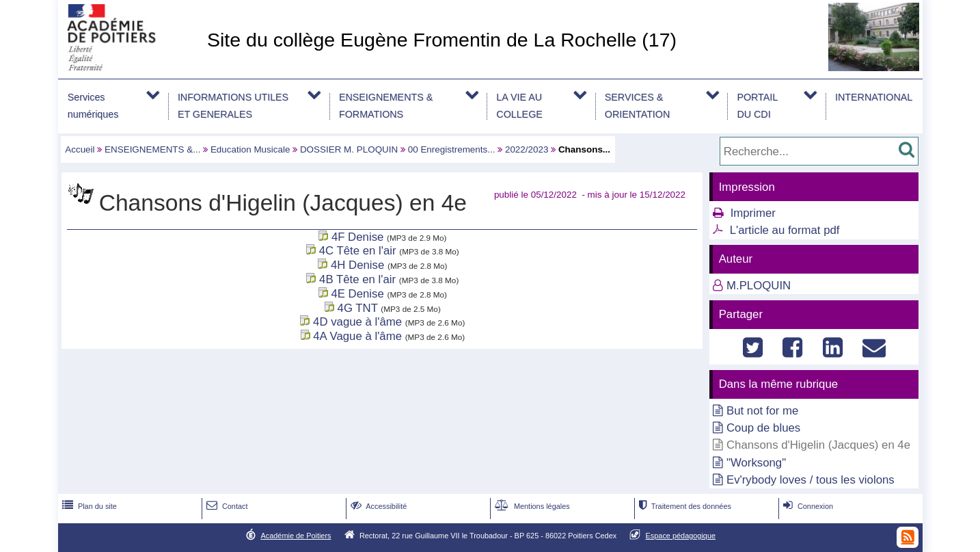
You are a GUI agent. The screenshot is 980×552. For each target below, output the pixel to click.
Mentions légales (531, 506)
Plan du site (88, 506)
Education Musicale (250, 149)
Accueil (80, 149)
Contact (226, 506)
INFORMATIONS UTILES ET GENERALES (233, 106)
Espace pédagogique (681, 536)
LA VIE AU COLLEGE (519, 106)
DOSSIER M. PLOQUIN (349, 149)
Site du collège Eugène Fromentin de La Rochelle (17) (442, 40)
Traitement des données (684, 506)
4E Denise (357, 294)
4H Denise (357, 265)
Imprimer (753, 213)
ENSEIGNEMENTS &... (152, 149)
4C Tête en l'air (359, 251)
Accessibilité (378, 506)
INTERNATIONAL (874, 97)
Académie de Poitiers (296, 536)
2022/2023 (527, 149)
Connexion (807, 506)
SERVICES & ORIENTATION (637, 106)
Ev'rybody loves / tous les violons (811, 480)
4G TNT (358, 308)
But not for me (762, 411)
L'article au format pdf (785, 230)
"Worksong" (756, 463)
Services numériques (93, 106)
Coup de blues (763, 428)
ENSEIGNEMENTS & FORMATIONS (386, 106)
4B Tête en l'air (357, 279)
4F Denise (357, 237)
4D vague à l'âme (357, 322)
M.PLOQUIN (759, 286)
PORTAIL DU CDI (757, 106)
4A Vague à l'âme (357, 336)
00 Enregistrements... (452, 149)
